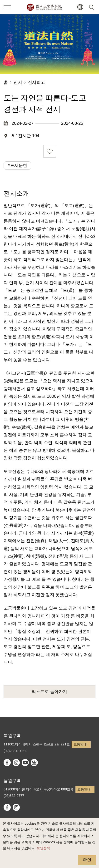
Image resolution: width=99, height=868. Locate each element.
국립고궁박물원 (44, 7)
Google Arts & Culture (34, 763)
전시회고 (36, 82)
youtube (25, 763)
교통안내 (80, 744)
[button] (80, 7)
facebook (7, 763)
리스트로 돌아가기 (49, 692)
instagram (16, 763)
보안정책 (43, 848)
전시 (18, 82)
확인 (87, 860)
